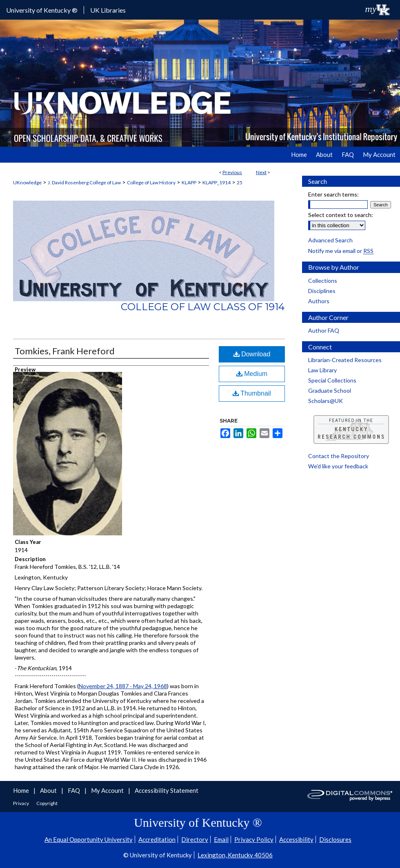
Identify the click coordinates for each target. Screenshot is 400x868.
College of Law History (151, 182)
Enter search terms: (333, 194)
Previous (232, 172)
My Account (108, 790)
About (49, 790)
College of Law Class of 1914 (203, 307)
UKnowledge (27, 182)
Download (252, 354)
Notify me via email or (341, 251)
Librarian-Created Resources (345, 360)
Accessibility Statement (167, 790)
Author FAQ (324, 330)
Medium (252, 374)
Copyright (47, 803)
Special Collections (332, 380)
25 (240, 182)
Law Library (322, 370)
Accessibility (296, 839)
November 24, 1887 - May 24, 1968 (123, 686)
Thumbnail (252, 393)
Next (261, 172)
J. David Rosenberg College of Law (84, 182)
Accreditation (157, 839)
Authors (319, 301)
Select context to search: (341, 215)
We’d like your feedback (338, 466)
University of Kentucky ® (42, 10)
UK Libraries (108, 10)
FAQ (74, 790)
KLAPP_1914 (217, 182)
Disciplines (322, 291)
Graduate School (330, 390)
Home (22, 790)
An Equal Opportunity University (89, 839)
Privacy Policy (254, 839)
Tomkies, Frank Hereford (65, 351)
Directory (195, 839)
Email (221, 839)
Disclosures (335, 839)
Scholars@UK (326, 401)
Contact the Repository (339, 456)
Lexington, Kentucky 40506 (235, 855)
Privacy (21, 803)
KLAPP (189, 182)
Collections (323, 281)
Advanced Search (330, 240)
